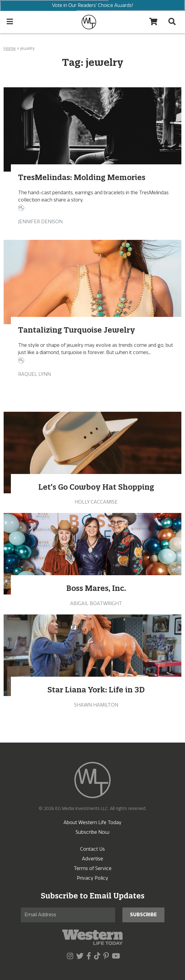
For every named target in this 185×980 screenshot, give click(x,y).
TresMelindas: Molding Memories (82, 177)
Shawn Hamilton (96, 705)
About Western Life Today (92, 822)
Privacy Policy (92, 878)
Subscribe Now (92, 832)
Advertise (92, 859)
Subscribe (143, 915)
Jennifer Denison (40, 222)
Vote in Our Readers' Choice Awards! (92, 5)
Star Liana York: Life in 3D (96, 690)
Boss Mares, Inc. (96, 588)
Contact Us (92, 849)
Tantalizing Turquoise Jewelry (77, 330)
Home (10, 48)
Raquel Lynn (34, 374)
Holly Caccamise (96, 502)
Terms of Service (93, 868)
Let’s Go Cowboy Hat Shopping (96, 487)
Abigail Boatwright (96, 603)
